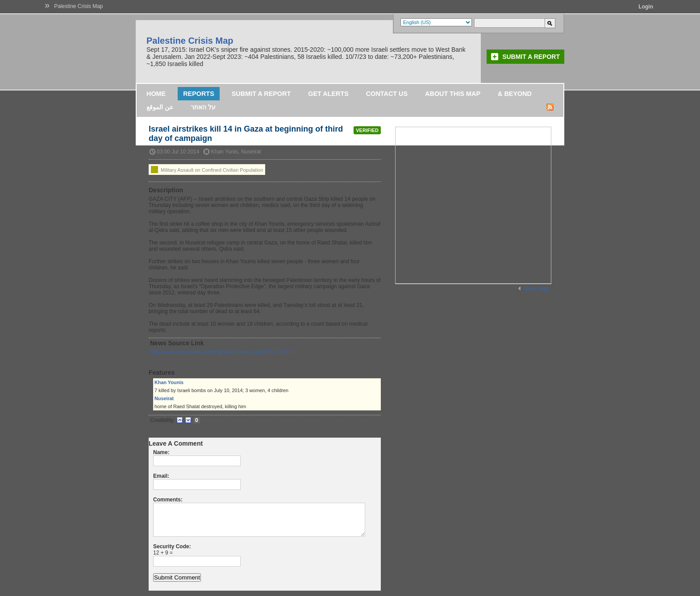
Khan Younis (169, 382)
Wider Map (536, 289)
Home (156, 94)
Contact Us (387, 94)
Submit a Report (531, 57)
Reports (199, 94)
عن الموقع (160, 107)
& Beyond (515, 94)
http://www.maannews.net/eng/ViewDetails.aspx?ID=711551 (221, 352)
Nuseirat (164, 398)
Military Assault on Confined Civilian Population (207, 170)
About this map (453, 94)
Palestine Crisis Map (78, 6)
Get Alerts (328, 94)
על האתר (203, 107)
